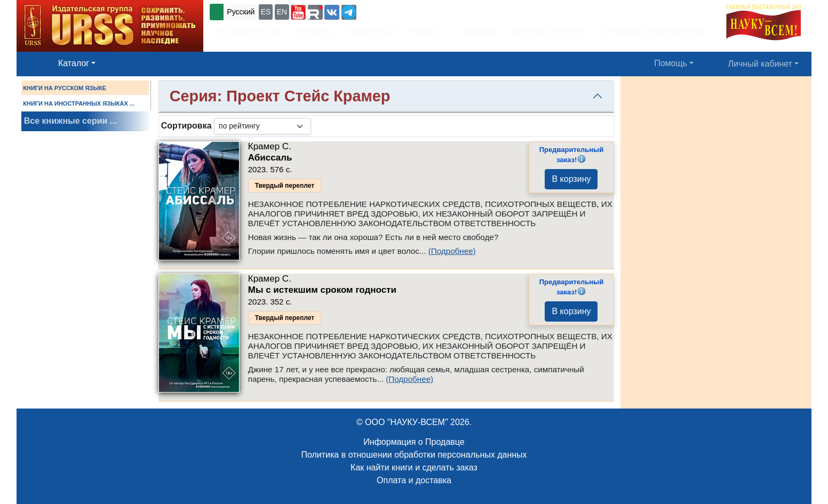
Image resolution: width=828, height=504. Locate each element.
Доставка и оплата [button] (549, 31)
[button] (298, 12)
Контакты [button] (315, 31)
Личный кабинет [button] (760, 64)
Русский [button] (241, 12)
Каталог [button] (74, 63)
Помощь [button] (671, 63)
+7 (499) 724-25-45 (398, 11)
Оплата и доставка (414, 480)
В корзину (571, 179)
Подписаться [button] (371, 31)
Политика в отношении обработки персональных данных (414, 455)
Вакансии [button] (478, 31)
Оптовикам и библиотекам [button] (651, 31)
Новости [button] (426, 31)
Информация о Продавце (414, 442)
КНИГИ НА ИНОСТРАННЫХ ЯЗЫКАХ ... (79, 103)
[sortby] (262, 126)
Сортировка (186, 126)
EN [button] (282, 12)
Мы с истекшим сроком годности (322, 290)
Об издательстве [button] (250, 31)
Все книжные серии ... (70, 121)
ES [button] (266, 12)
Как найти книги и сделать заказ (414, 467)
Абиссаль (270, 158)
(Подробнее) (452, 251)
